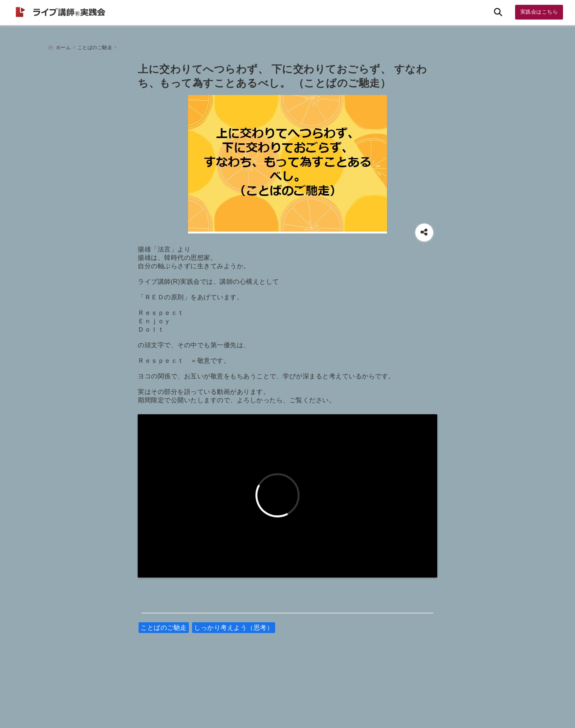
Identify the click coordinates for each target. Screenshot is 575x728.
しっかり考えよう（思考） (234, 625)
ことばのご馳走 (164, 625)
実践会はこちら (539, 12)
